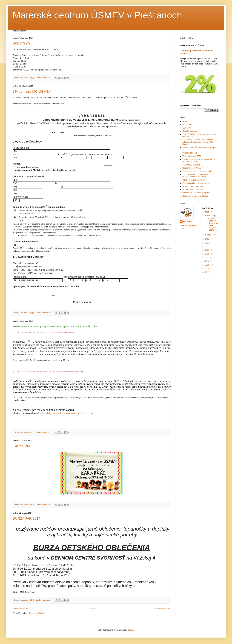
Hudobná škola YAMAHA (193, 168)
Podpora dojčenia (190, 153)
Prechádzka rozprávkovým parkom (197, 193)
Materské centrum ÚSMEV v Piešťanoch (97, 15)
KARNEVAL (22, 446)
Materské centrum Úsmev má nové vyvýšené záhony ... (212, 224)
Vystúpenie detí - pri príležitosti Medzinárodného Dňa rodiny (195, 176)
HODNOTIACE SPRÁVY (193, 186)
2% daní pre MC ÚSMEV (32, 91)
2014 (207, 269)
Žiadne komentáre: (44, 78)
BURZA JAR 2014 (26, 518)
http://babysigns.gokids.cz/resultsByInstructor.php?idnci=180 (67, 413)
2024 (207, 239)
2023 (207, 243)
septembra (212, 235)
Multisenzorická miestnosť (193, 190)
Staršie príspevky (163, 609)
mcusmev (188, 222)
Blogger (131, 630)
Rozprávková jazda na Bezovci (195, 196)
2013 (207, 272)
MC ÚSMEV (188, 125)
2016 (207, 261)
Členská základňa (190, 131)
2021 (207, 247)
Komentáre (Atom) (36, 613)
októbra (211, 216)
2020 (207, 250)
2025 (207, 212)
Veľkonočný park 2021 (192, 156)
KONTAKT (187, 128)
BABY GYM (22, 43)
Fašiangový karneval (191, 165)
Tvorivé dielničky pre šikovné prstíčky (198, 171)
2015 (207, 265)
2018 (207, 254)
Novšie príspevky (21, 609)
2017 (207, 258)
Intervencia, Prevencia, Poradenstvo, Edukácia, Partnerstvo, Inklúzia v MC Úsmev (198, 142)
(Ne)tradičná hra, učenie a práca (196, 183)
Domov (92, 609)
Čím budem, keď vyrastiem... (194, 180)
